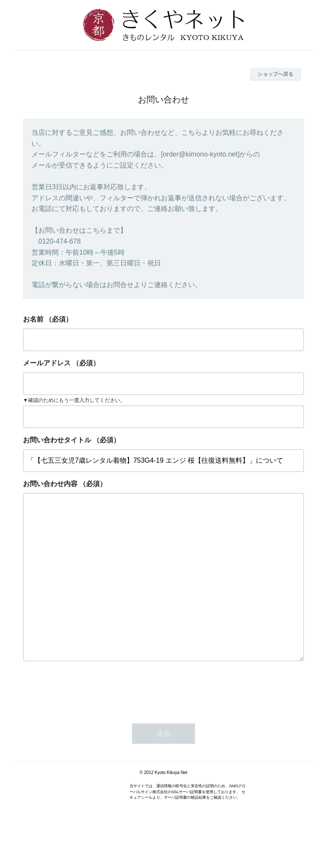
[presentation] (88, 724)
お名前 (33, 319)
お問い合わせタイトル (57, 440)
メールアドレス (47, 363)
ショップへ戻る (275, 74)
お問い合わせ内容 (50, 484)
